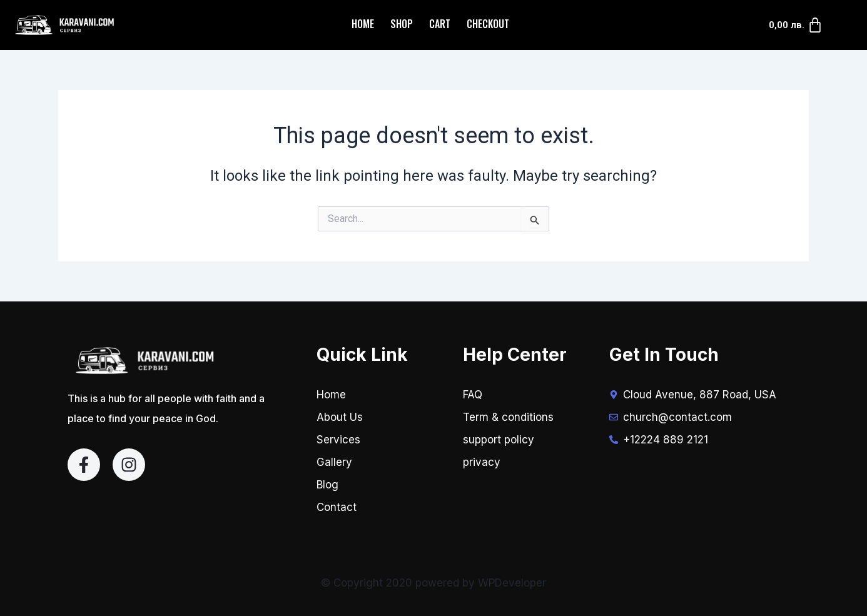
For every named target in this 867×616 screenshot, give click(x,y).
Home (363, 24)
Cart (440, 24)
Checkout (488, 24)
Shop (402, 24)
